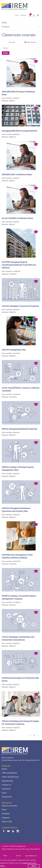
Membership (7, 781)
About (4, 769)
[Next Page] (38, 735)
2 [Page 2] (34, 735)
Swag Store (7, 797)
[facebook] (4, 831)
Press (4, 810)
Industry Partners (10, 806)
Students (6, 814)
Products (6, 27)
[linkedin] (13, 831)
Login (17, 15)
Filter (6, 53)
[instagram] (18, 831)
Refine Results (31, 42)
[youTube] (8, 831)
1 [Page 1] (31, 735)
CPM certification (9, 773)
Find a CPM (7, 821)
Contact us (6, 785)
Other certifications (10, 777)
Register (23, 15)
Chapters (6, 818)
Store (4, 793)
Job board (6, 789)
